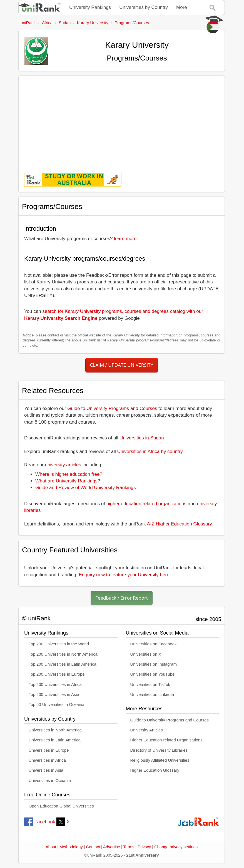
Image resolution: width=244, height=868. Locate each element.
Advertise (112, 847)
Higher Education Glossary (155, 770)
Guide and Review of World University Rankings (86, 488)
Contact (93, 847)
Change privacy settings (176, 847)
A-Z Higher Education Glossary (179, 524)
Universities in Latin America (55, 740)
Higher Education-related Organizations (166, 740)
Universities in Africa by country (150, 451)
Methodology (71, 847)
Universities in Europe (49, 750)
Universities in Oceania (50, 781)
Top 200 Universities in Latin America (63, 664)
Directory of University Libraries (159, 750)
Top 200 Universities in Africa (55, 685)
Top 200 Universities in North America (63, 654)
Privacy (144, 847)
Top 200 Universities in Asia (54, 695)
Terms (129, 847)
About (51, 847)
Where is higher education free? (69, 474)
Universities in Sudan (142, 438)
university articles (63, 465)
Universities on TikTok (150, 685)
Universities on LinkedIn (152, 695)
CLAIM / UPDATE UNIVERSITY (122, 365)
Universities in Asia (46, 770)
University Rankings (90, 7)
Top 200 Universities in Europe (57, 674)
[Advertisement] (122, 120)
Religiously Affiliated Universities (160, 760)
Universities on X (146, 654)
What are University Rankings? (68, 481)
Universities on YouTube (153, 674)
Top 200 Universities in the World (59, 644)
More (182, 7)
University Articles (147, 730)
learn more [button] (125, 239)
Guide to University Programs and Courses (112, 408)
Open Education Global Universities (61, 806)
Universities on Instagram (154, 664)
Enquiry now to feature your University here (124, 575)
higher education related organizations (146, 504)
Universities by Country (144, 7)
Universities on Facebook (154, 644)
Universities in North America (55, 730)
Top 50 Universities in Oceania (57, 705)
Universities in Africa (47, 760)
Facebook (40, 822)
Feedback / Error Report (122, 598)
